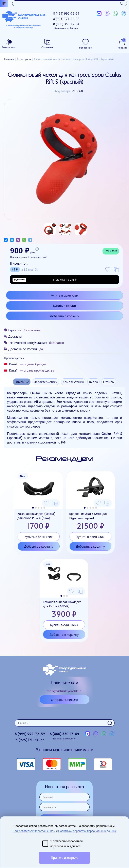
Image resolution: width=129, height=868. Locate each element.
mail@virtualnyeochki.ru (65, 691)
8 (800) (66, 26)
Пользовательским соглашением (34, 831)
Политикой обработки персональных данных (87, 831)
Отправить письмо (64, 700)
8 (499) (66, 13)
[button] (33, 508)
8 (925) (66, 18)
